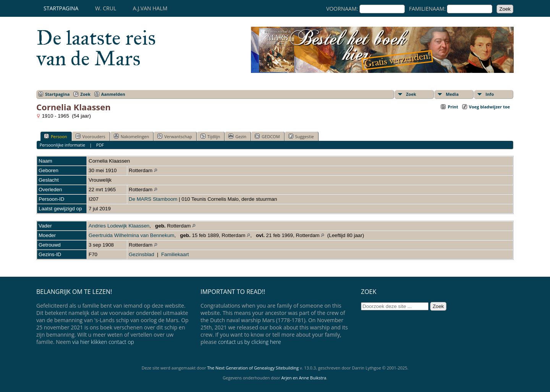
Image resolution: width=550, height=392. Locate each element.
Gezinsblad (142, 254)
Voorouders (91, 136)
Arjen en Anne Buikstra (304, 378)
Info (490, 94)
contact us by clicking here (250, 342)
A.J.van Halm (150, 8)
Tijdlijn (210, 136)
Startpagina (61, 8)
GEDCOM (267, 136)
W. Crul (106, 8)
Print (453, 107)
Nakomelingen (131, 136)
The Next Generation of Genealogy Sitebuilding (253, 368)
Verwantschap (175, 136)
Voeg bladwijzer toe (489, 107)
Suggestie (301, 136)
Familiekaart (175, 254)
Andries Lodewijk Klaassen (119, 226)
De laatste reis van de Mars (96, 48)
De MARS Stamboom (153, 199)
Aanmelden (113, 94)
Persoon (56, 136)
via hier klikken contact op (103, 342)
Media (452, 94)
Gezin (237, 136)
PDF (100, 145)
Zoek (85, 94)
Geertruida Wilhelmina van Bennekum (131, 235)
